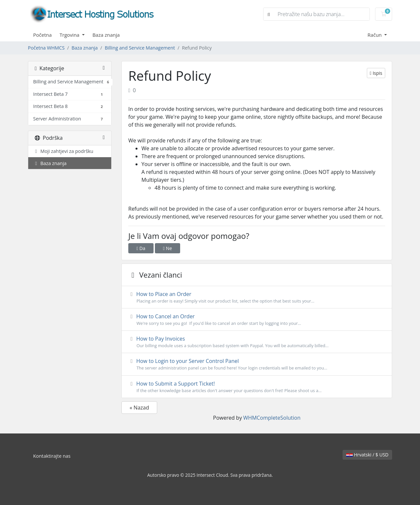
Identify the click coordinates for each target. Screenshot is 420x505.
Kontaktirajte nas (52, 456)
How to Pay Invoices (257, 342)
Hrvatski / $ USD (367, 455)
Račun (375, 35)
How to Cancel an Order (257, 320)
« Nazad (139, 408)
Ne (168, 248)
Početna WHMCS (46, 48)
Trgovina (70, 35)
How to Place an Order (257, 297)
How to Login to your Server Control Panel (257, 364)
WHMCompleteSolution (272, 418)
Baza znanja (106, 35)
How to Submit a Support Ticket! (257, 387)
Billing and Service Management (140, 48)
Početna (42, 35)
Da (141, 248)
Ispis (376, 73)
